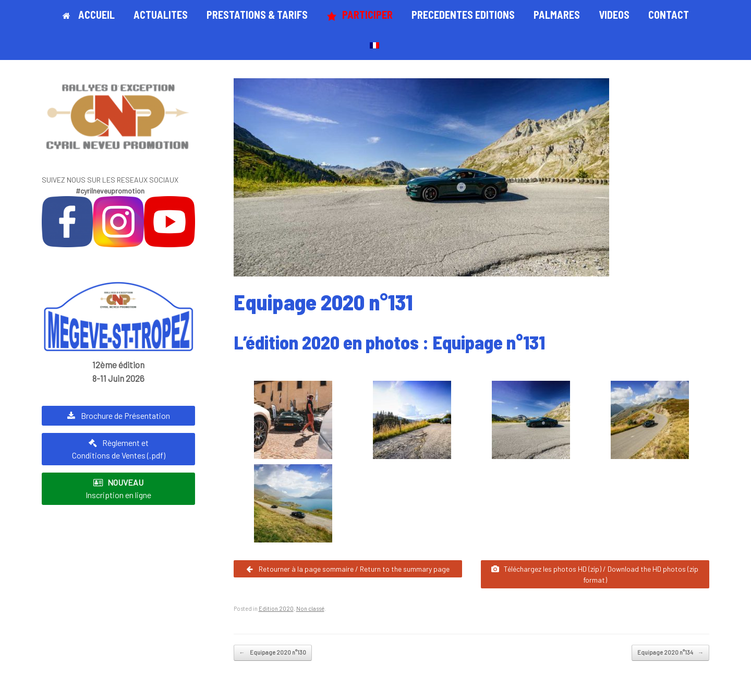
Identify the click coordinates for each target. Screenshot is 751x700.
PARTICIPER (360, 15)
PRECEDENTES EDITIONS (463, 15)
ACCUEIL (89, 15)
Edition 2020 (276, 608)
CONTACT (669, 15)
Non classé (310, 608)
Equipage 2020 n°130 (273, 653)
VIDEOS (614, 15)
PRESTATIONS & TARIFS (257, 15)
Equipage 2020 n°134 (670, 653)
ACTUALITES (161, 15)
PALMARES (557, 15)
